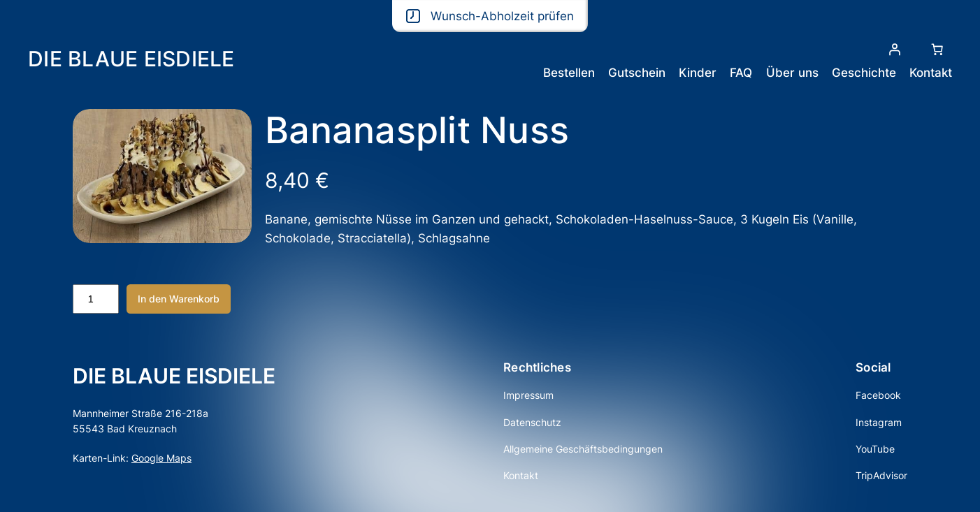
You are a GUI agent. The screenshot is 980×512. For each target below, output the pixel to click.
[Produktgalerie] (162, 176)
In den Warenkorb (179, 299)
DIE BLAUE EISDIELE (131, 59)
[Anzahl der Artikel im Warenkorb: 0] (937, 50)
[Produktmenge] (96, 299)
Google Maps (161, 458)
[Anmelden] (895, 50)
